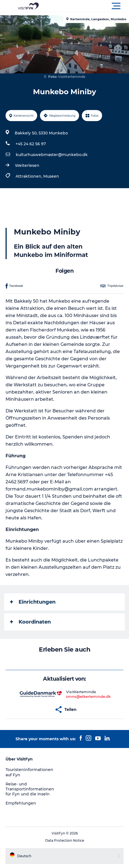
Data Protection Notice (65, 840)
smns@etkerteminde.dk (88, 696)
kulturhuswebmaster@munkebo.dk (52, 155)
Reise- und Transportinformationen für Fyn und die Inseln (30, 789)
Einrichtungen (33, 602)
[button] (89, 6)
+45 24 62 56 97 (31, 144)
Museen (51, 176)
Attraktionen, (29, 176)
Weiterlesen (27, 165)
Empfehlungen (21, 803)
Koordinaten (30, 622)
